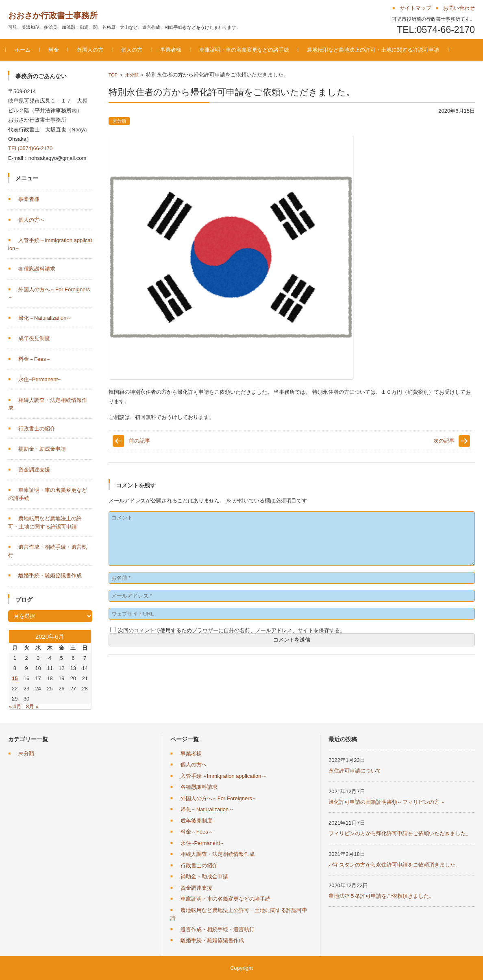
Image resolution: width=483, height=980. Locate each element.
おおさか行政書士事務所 (53, 15)
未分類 (132, 75)
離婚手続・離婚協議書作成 (50, 575)
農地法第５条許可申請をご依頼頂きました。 (381, 896)
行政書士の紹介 (37, 429)
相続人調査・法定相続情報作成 (218, 854)
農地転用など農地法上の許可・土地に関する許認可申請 (375, 50)
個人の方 (134, 50)
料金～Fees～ (35, 359)
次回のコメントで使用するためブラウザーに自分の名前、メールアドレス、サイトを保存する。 (232, 630)
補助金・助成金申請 (42, 449)
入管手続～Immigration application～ (224, 776)
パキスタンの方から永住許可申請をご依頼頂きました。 (395, 865)
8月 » (32, 706)
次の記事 (444, 441)
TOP (113, 75)
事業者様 (173, 50)
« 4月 (15, 706)
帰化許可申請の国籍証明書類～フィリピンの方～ (387, 802)
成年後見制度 (34, 338)
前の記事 (139, 441)
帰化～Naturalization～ (45, 318)
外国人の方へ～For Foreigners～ (219, 798)
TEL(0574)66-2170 (30, 148)
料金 (56, 50)
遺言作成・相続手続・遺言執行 (218, 929)
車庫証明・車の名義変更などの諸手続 (247, 50)
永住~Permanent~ (40, 379)
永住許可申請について (355, 771)
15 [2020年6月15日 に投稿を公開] (15, 678)
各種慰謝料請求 (37, 269)
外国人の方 (92, 50)
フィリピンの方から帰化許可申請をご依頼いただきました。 (400, 833)
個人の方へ (32, 220)
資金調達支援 (34, 470)
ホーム (25, 50)
